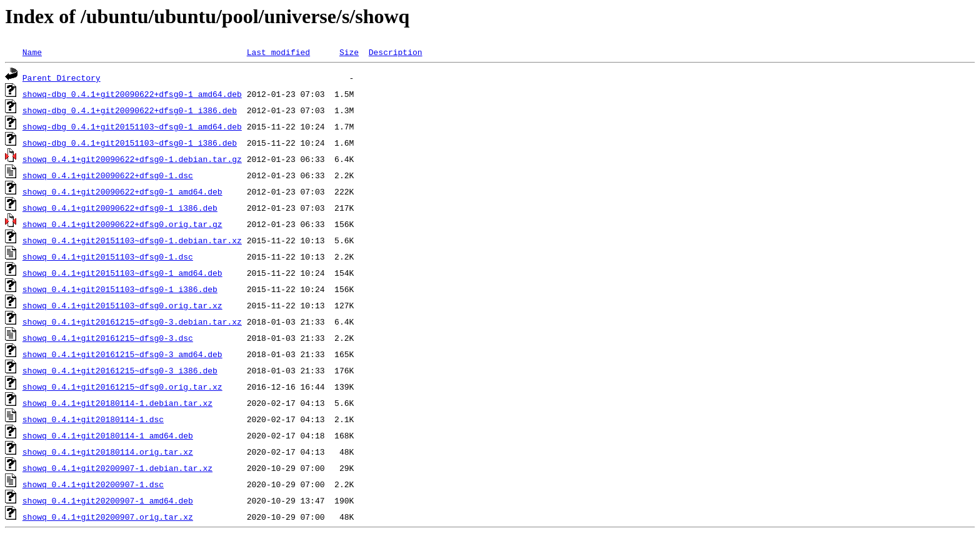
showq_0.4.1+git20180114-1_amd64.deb (108, 435)
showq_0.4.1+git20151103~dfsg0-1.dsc (108, 256)
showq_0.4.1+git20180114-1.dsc (93, 419)
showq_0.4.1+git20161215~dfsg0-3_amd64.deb (122, 354)
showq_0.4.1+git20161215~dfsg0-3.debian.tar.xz (132, 321)
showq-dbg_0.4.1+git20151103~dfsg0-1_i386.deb (130, 143)
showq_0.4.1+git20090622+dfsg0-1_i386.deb (120, 208)
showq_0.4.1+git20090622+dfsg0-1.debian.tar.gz (132, 159)
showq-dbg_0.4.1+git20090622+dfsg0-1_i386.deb (130, 110)
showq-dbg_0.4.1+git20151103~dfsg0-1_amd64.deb (132, 126)
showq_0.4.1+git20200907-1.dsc (93, 484)
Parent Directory (62, 78)
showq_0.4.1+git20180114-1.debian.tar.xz (117, 403)
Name (32, 52)
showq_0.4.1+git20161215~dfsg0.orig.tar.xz (122, 387)
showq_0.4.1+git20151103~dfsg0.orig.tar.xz (122, 305)
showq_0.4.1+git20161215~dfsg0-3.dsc (108, 338)
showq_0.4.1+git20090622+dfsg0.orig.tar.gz (122, 224)
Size (349, 52)
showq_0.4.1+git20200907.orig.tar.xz (108, 517)
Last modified (278, 52)
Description (396, 52)
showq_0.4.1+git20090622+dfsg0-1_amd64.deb (122, 191)
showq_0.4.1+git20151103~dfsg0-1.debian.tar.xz (132, 240)
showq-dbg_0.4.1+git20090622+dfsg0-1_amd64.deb (132, 94)
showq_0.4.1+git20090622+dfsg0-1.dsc (108, 175)
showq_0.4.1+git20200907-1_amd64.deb (108, 500)
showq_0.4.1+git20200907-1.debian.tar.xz (117, 468)
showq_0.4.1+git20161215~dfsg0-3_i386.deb (120, 370)
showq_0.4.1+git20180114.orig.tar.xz (108, 452)
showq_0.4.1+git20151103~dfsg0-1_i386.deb (120, 289)
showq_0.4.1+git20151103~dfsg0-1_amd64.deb (122, 273)
